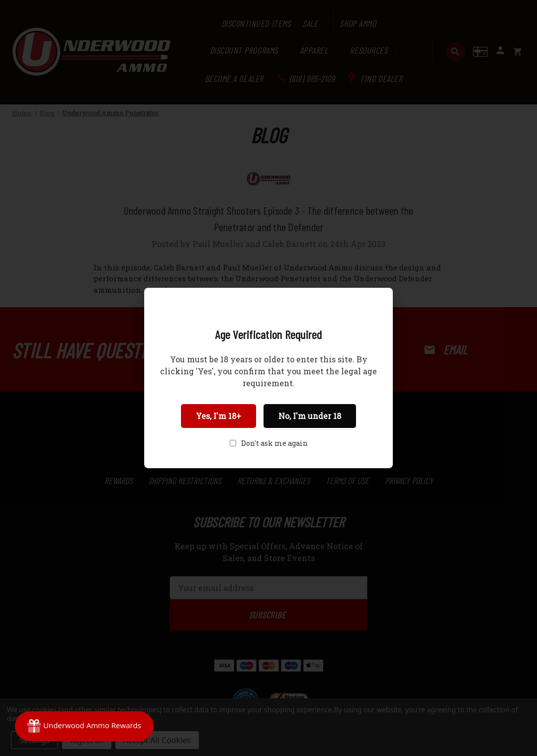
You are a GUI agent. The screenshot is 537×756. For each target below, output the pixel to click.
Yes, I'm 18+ (219, 416)
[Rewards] (84, 726)
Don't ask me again (274, 443)
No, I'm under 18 (310, 416)
